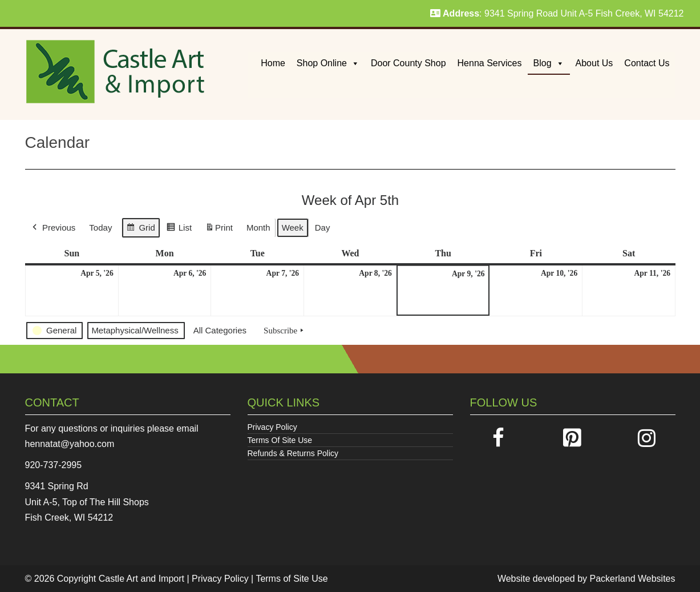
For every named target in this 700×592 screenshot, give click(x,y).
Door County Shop (408, 63)
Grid (140, 229)
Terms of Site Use (292, 579)
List (178, 229)
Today (100, 227)
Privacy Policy (272, 427)
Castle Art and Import (141, 579)
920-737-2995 (54, 465)
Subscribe (285, 331)
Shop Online (328, 63)
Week (292, 227)
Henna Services (490, 63)
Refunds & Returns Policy (293, 453)
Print (219, 230)
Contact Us (647, 63)
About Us (594, 63)
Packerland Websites (633, 579)
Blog (549, 63)
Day (322, 227)
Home (273, 63)
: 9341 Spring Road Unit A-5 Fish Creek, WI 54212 (557, 13)
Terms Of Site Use (280, 440)
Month (258, 227)
